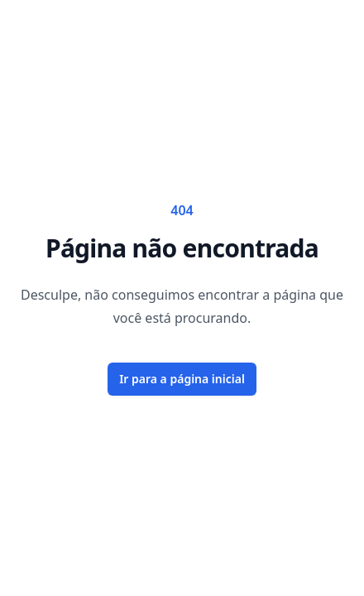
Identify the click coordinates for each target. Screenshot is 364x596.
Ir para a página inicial (182, 379)
